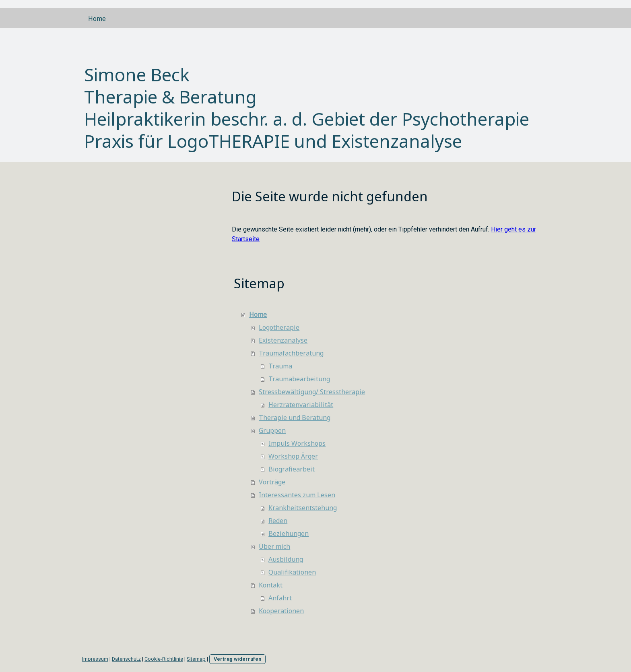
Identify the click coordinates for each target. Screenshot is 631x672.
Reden (278, 521)
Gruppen (272, 430)
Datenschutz (126, 659)
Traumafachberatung (291, 353)
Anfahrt (280, 598)
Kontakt (271, 585)
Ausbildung (286, 559)
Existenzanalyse (283, 340)
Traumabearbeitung (299, 379)
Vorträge (272, 482)
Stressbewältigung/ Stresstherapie (312, 392)
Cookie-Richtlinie (164, 659)
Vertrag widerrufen (237, 659)
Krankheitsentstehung (303, 508)
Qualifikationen (292, 572)
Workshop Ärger (293, 456)
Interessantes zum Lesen (297, 495)
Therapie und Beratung (295, 418)
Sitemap (196, 659)
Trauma (280, 366)
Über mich (274, 546)
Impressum (95, 659)
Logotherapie (279, 327)
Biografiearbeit (292, 469)
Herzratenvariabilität (301, 405)
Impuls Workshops (297, 443)
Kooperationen (281, 611)
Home (97, 19)
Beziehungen (289, 533)
